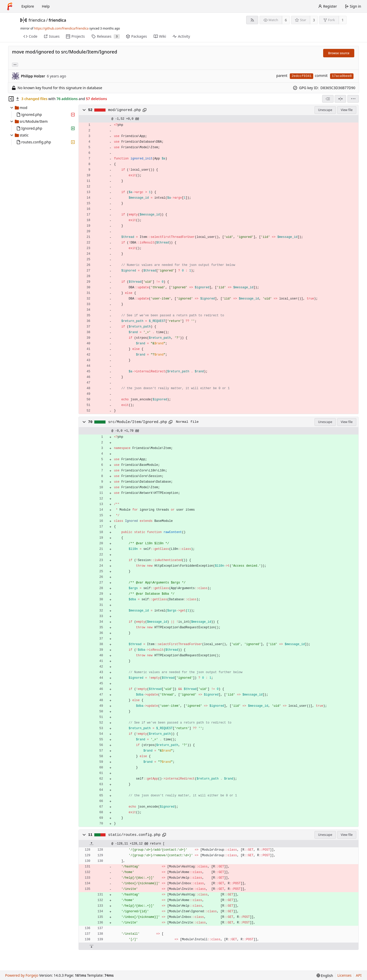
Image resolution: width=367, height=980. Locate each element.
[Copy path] (145, 110)
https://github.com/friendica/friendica (61, 28)
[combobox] (328, 99)
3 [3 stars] (314, 20)
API (359, 975)
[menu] (353, 99)
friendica (37, 20)
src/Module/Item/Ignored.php (137, 422)
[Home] (10, 6)
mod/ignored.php (124, 110)
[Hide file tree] (11, 99)
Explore (28, 6)
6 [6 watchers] (286, 20)
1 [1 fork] (343, 20)
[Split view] (340, 99)
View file (347, 110)
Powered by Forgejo (22, 975)
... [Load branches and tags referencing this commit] (15, 64)
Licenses (345, 975)
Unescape (325, 110)
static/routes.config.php (134, 835)
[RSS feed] (252, 20)
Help (46, 6)
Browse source (339, 53)
